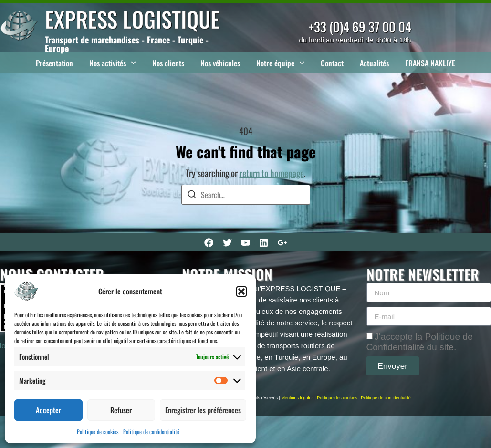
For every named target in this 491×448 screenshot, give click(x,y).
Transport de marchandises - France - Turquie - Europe (127, 44)
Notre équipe (280, 63)
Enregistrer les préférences (203, 410)
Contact (332, 63)
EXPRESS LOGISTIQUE (132, 19)
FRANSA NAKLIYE (430, 63)
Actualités (374, 63)
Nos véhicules (220, 63)
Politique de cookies (98, 432)
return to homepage (272, 173)
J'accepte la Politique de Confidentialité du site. (420, 342)
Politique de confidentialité (151, 432)
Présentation (54, 63)
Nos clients (168, 63)
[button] (241, 292)
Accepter (48, 410)
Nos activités (113, 63)
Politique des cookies (337, 398)
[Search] (192, 195)
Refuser (121, 410)
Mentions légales (297, 398)
